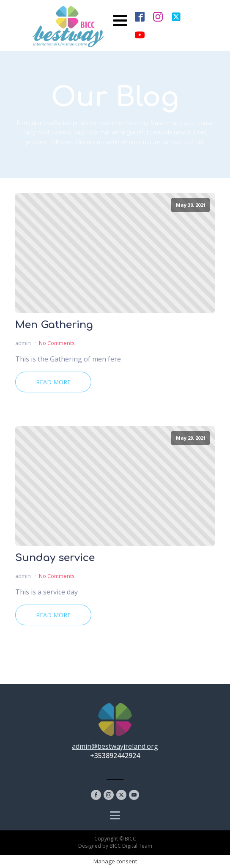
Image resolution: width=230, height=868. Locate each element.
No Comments (57, 343)
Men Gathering (54, 325)
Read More (53, 382)
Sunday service (55, 558)
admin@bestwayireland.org (115, 746)
